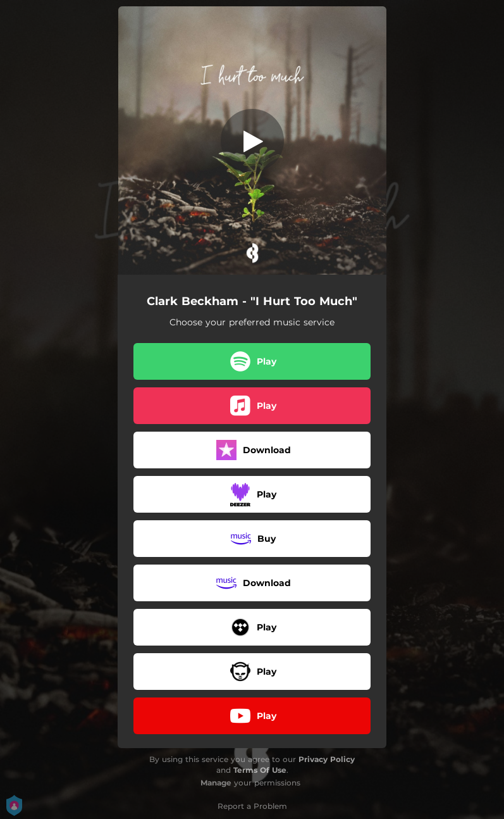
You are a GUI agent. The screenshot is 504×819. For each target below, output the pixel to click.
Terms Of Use (260, 770)
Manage (216, 783)
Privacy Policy (327, 759)
